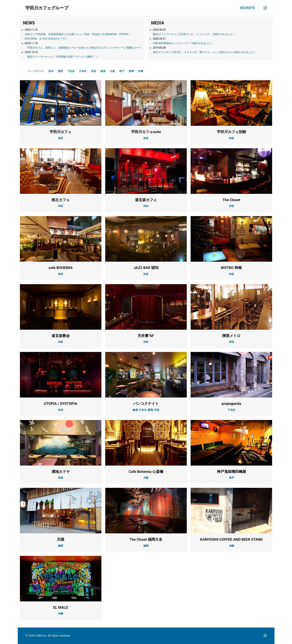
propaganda (231, 404)
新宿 (150, 410)
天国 (61, 539)
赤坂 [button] (94, 71)
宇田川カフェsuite (146, 132)
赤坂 (61, 478)
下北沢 (231, 410)
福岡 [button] (131, 71)
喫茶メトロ (231, 336)
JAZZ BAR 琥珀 (146, 268)
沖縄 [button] (141, 71)
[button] (265, 8)
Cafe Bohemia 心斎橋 (146, 472)
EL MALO (61, 607)
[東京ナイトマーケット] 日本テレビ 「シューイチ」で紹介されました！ (194, 34)
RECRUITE (248, 8)
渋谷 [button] (51, 71)
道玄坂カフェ (146, 200)
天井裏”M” (146, 336)
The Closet (231, 200)
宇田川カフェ (61, 132)
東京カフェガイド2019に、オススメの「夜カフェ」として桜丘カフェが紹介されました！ (205, 52)
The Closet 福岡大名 (146, 539)
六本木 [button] (83, 71)
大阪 (146, 478)
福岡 (61, 546)
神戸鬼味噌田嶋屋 (231, 472)
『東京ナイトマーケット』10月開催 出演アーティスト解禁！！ (61, 57)
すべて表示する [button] (36, 71)
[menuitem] (246, 8)
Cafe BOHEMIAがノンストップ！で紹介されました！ (183, 43)
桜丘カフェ (61, 200)
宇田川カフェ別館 (231, 132)
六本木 (143, 410)
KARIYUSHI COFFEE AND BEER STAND (231, 539)
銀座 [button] (103, 71)
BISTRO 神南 (231, 268)
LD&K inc (41, 636)
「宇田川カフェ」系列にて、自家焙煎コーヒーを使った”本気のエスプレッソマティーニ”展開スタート (84, 48)
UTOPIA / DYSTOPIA (61, 404)
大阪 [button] (112, 71)
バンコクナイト (146, 404)
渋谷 (61, 138)
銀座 (135, 410)
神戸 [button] (122, 71)
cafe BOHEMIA (61, 268)
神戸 (231, 478)
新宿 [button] (60, 71)
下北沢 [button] (71, 71)
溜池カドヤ (61, 472)
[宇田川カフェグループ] (47, 8)
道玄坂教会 (61, 336)
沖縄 (231, 546)
